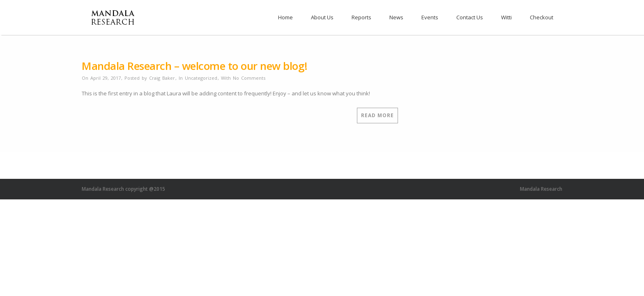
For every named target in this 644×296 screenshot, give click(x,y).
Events (430, 17)
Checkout (542, 17)
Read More (377, 115)
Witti (506, 17)
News (396, 17)
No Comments (249, 78)
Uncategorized (201, 78)
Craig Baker (162, 78)
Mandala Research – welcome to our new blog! (195, 66)
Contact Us (470, 17)
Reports (361, 17)
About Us (322, 17)
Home (285, 17)
